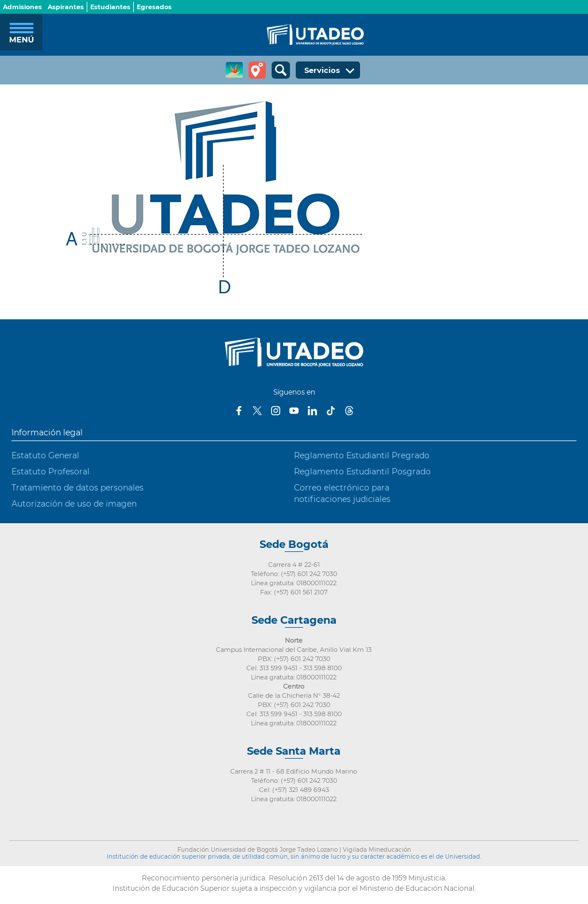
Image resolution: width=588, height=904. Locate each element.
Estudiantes (110, 7)
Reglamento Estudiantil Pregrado (362, 455)
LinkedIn (312, 411)
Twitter (257, 411)
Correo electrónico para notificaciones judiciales (342, 493)
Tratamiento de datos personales (78, 488)
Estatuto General (45, 455)
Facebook (239, 411)
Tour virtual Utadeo (257, 70)
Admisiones (22, 7)
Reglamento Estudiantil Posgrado (362, 472)
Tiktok (331, 411)
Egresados (154, 7)
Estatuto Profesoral (51, 472)
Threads (349, 411)
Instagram (276, 411)
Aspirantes (66, 7)
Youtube (294, 411)
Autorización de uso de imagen (74, 504)
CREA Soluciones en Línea (234, 70)
